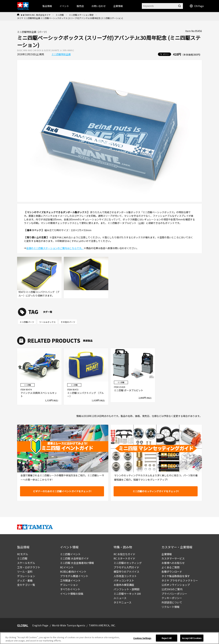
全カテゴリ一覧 (26, 585)
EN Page (197, 6)
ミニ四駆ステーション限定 (81, 15)
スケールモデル (26, 563)
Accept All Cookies (192, 639)
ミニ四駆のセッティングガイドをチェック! (156, 491)
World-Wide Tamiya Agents (69, 625)
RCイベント (67, 567)
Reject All (167, 639)
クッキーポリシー (172, 598)
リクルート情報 (170, 607)
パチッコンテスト (124, 580)
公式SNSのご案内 (172, 589)
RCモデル (23, 554)
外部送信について (172, 602)
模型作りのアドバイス (126, 572)
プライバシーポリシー (174, 594)
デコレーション (26, 576)
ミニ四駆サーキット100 (127, 594)
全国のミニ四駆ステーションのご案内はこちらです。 (55, 248)
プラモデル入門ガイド (126, 567)
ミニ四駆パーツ (27, 322)
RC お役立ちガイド (124, 554)
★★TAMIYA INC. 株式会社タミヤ (36, 15)
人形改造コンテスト (125, 576)
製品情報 (47, 6)
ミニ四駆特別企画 (61, 54)
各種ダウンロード (172, 572)
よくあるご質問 (170, 567)
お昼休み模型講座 (124, 585)
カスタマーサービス (173, 558)
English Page (40, 625)
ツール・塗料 (25, 572)
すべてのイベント (70, 589)
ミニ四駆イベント (70, 554)
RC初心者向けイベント (73, 572)
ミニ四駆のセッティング (128, 563)
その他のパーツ (68, 322)
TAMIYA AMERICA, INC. (102, 625)
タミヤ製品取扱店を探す (176, 576)
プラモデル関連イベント (74, 576)
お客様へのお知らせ (173, 563)
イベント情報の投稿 (72, 594)
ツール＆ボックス (47, 322)
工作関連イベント (70, 580)
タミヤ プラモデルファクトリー (180, 580)
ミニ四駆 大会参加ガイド (74, 558)
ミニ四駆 (60, 15)
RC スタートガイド (124, 558)
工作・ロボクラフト (29, 567)
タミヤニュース (123, 602)
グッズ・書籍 (25, 580)
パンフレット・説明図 (127, 589)
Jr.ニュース (120, 598)
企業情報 (167, 554)
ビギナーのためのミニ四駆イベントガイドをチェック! (62, 491)
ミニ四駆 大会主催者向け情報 (77, 563)
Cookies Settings (142, 639)
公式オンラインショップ (176, 585)
